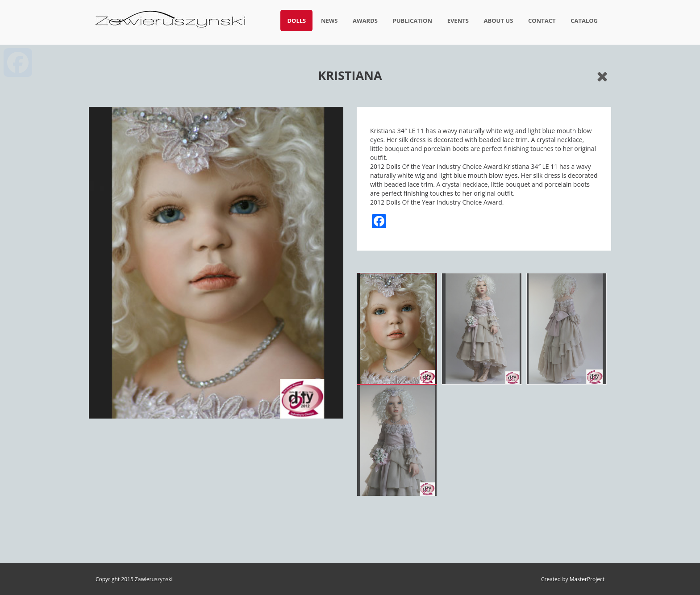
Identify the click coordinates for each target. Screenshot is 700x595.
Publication (412, 21)
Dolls (296, 21)
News (329, 21)
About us (499, 21)
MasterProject (587, 579)
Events (458, 21)
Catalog (584, 21)
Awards (365, 21)
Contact (542, 21)
